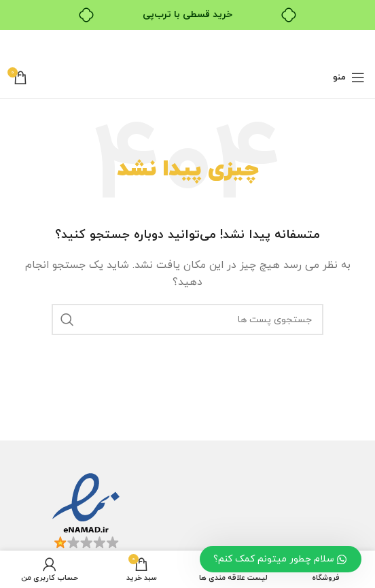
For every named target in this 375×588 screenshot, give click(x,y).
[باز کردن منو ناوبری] (349, 77)
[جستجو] (187, 319)
